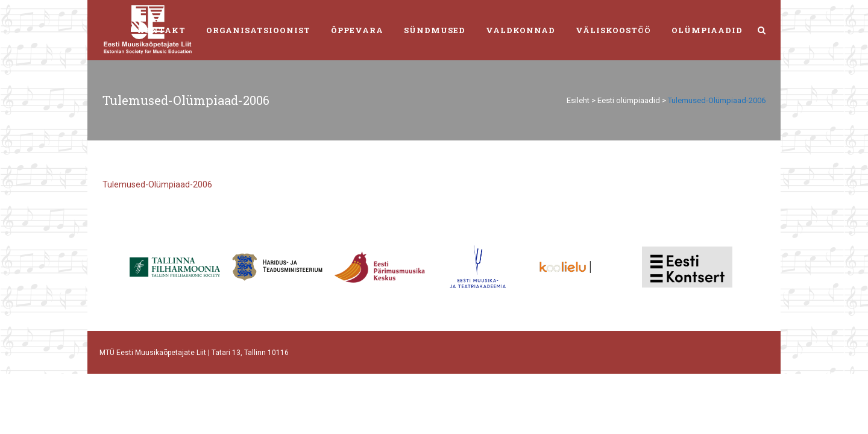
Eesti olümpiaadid (629, 100)
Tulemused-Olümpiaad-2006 (157, 184)
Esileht (578, 100)
